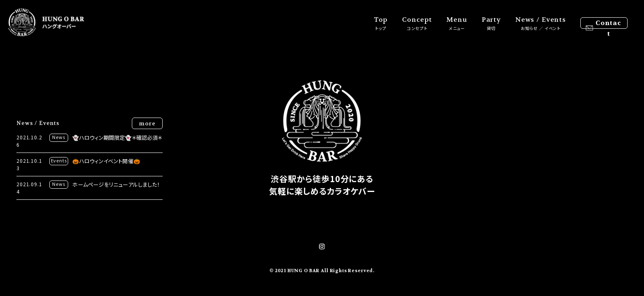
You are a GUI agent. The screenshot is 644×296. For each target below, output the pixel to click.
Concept (417, 23)
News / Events (541, 23)
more (147, 123)
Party (491, 23)
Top (381, 23)
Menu (457, 23)
